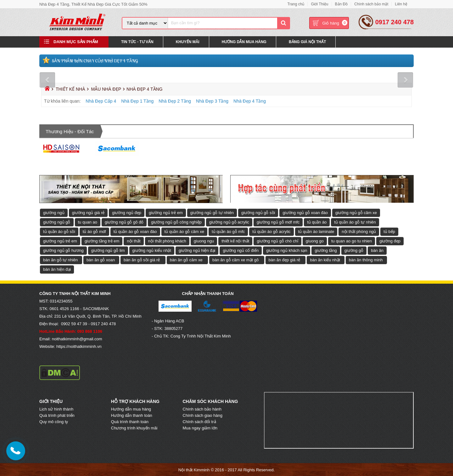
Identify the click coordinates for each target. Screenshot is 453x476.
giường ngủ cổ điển (241, 250)
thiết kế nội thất (235, 241)
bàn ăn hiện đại (57, 269)
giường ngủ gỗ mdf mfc (278, 222)
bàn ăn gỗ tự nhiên (60, 260)
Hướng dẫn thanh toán (132, 415)
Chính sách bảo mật (371, 4)
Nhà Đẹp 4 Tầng (250, 101)
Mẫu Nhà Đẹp (106, 89)
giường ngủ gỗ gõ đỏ (124, 222)
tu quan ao (88, 222)
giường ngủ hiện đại (197, 250)
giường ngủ (54, 212)
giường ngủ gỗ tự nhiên (212, 212)
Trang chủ (296, 4)
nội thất (134, 241)
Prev (48, 80)
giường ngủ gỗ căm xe (356, 212)
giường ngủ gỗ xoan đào (305, 212)
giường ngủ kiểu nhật (152, 250)
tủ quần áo (317, 222)
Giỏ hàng (331, 23)
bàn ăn (377, 250)
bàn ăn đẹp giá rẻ (285, 260)
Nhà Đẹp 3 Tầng (212, 101)
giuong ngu (204, 241)
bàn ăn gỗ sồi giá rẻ (142, 260)
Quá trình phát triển (57, 415)
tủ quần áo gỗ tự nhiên (355, 222)
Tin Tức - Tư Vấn (137, 42)
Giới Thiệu (319, 4)
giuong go (315, 241)
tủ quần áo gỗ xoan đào (135, 231)
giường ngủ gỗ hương (63, 250)
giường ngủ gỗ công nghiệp (176, 222)
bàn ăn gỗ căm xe (186, 260)
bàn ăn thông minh (366, 260)
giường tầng (326, 250)
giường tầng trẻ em (102, 241)
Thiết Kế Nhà (70, 89)
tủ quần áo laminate (316, 231)
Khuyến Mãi (188, 42)
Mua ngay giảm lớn (200, 428)
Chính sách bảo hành (202, 409)
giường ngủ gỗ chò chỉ (277, 241)
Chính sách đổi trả (199, 421)
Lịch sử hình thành (56, 409)
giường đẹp (390, 241)
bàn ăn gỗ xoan (101, 260)
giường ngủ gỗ (57, 222)
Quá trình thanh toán (130, 421)
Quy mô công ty (54, 421)
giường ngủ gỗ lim (108, 250)
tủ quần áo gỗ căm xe (184, 231)
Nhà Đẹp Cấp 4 (101, 101)
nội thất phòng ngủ (359, 231)
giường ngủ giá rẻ (88, 212)
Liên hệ (401, 4)
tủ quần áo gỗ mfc (228, 231)
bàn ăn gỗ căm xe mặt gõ (235, 260)
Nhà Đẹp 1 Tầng (137, 101)
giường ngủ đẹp (127, 212)
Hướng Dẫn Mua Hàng (244, 42)
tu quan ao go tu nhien (352, 241)
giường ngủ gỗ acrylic (229, 222)
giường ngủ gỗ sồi (258, 212)
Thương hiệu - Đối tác (70, 131)
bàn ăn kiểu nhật (325, 260)
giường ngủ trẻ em (166, 212)
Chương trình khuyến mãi (134, 428)
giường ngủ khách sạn (287, 250)
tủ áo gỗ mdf (94, 231)
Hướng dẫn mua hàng (131, 409)
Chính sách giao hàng (203, 415)
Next (405, 80)
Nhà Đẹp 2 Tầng (175, 101)
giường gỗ (354, 250)
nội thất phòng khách (167, 241)
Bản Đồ (341, 4)
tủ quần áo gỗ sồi (59, 231)
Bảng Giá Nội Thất (307, 42)
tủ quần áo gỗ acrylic (271, 231)
